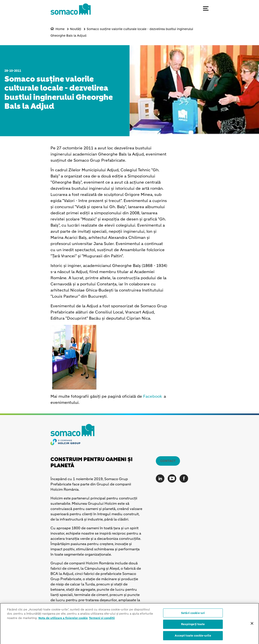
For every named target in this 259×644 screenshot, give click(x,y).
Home (60, 29)
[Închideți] (252, 624)
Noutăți (76, 29)
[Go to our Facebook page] (185, 479)
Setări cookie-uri (193, 614)
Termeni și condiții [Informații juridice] (102, 619)
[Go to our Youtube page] (173, 479)
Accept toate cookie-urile (193, 637)
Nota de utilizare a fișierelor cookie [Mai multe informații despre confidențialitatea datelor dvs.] (63, 619)
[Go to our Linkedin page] (161, 479)
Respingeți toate (193, 625)
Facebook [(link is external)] (153, 396)
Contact (168, 461)
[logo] (71, 13)
